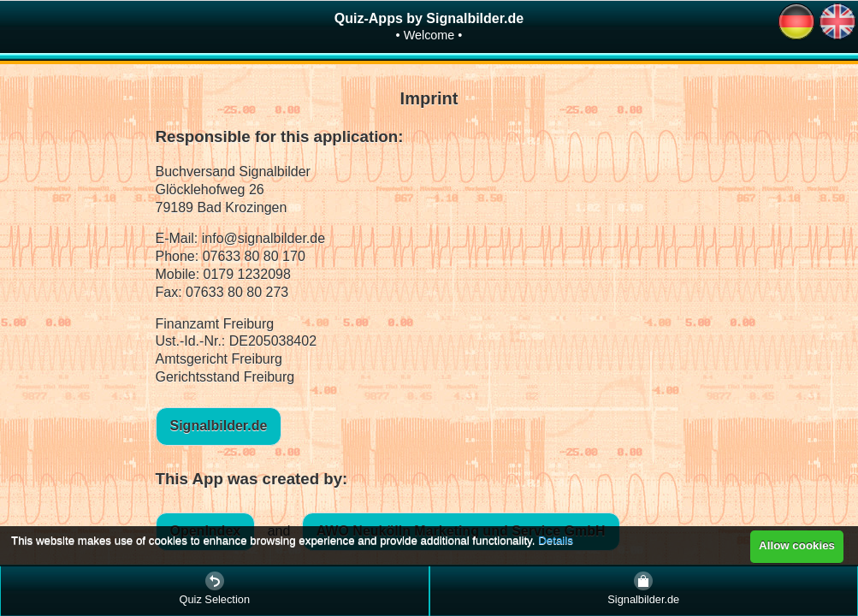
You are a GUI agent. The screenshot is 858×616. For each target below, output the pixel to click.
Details (556, 540)
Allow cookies (797, 545)
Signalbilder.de (219, 426)
